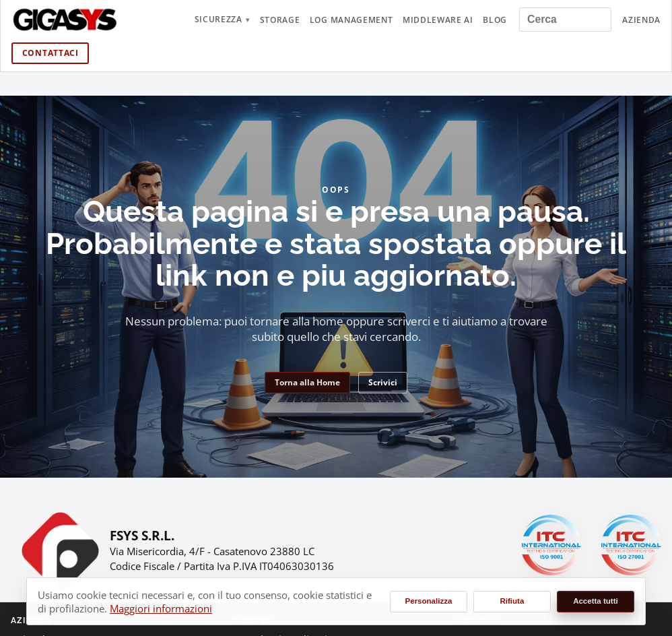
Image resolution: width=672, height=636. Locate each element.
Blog (495, 20)
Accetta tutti (596, 601)
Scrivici (383, 382)
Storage (280, 20)
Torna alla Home (307, 382)
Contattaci (51, 53)
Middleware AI (438, 20)
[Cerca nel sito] (566, 19)
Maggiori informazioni (161, 608)
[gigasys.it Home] (65, 20)
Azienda (641, 20)
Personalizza (429, 601)
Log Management (351, 20)
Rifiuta (512, 601)
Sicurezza (219, 19)
